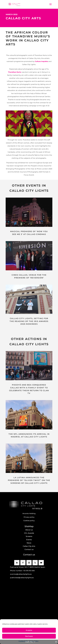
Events (29, 540)
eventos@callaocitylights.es (21, 574)
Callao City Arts (29, 546)
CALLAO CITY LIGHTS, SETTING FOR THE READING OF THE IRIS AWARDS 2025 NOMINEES (29, 321)
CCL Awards (29, 533)
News (29, 543)
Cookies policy (29, 521)
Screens (29, 536)
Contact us (29, 549)
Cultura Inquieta (41, 61)
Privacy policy (29, 517)
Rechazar (29, 636)
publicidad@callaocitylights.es (22, 578)
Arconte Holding (29, 513)
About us (29, 530)
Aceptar (29, 630)
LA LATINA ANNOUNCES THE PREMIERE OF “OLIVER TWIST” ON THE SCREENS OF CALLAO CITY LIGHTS (29, 480)
